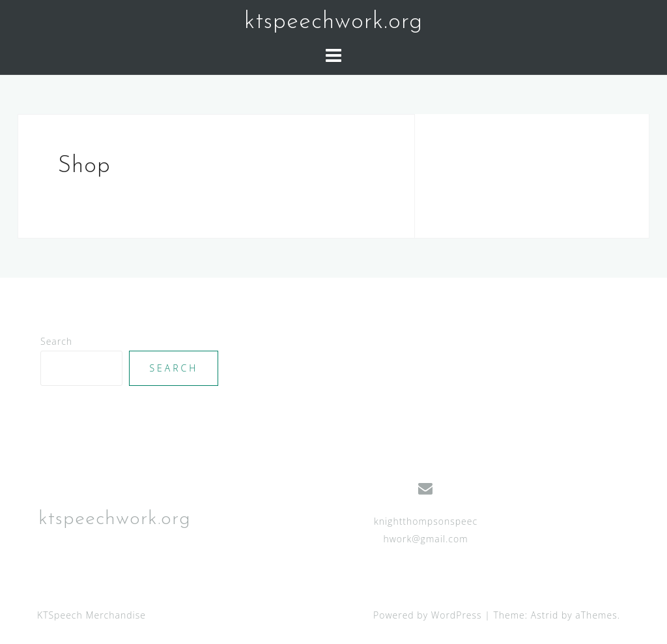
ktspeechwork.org (333, 22)
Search (56, 341)
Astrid (545, 615)
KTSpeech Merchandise (92, 615)
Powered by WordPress (428, 615)
